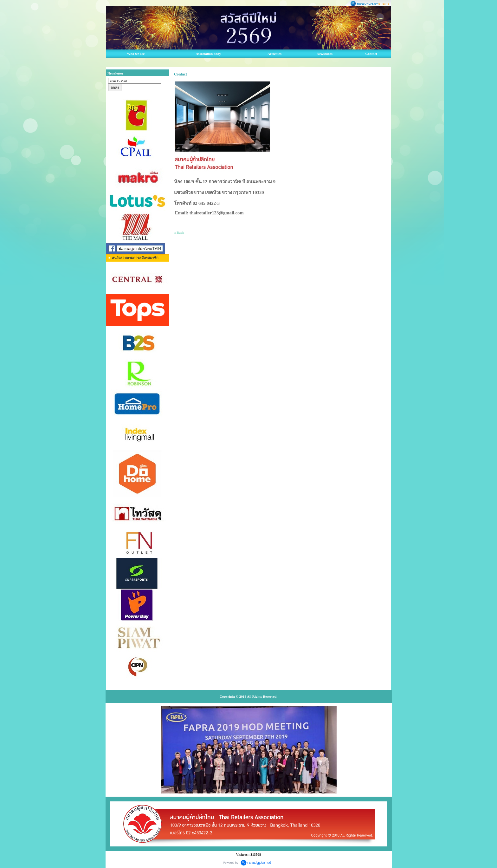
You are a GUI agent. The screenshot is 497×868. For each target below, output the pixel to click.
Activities (274, 54)
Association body (208, 54)
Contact (371, 54)
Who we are (136, 54)
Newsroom (325, 54)
